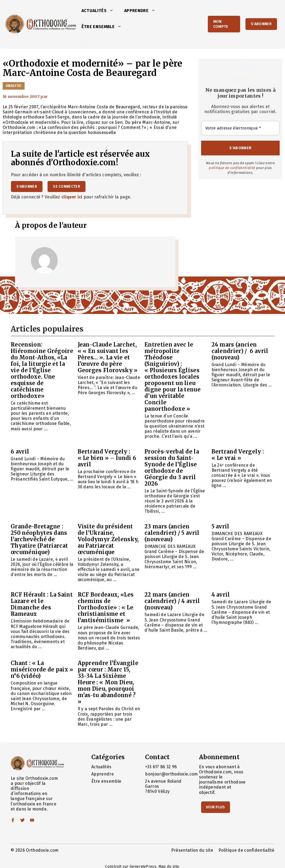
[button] (113, 11)
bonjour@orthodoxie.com (171, 774)
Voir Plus (216, 807)
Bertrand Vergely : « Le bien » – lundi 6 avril (107, 458)
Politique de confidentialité (246, 850)
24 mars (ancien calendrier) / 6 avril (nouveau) (240, 351)
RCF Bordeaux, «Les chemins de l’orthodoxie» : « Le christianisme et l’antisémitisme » (106, 607)
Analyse (14, 86)
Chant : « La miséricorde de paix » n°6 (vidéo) (42, 669)
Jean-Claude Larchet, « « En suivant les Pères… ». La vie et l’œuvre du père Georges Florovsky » (108, 357)
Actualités (100, 11)
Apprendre (142, 11)
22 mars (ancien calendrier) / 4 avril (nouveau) (172, 601)
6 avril (20, 452)
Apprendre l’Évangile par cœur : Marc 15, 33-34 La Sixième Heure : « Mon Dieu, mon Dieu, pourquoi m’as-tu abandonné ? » (108, 682)
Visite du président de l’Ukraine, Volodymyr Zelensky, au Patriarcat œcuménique (108, 539)
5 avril (220, 526)
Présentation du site (192, 850)
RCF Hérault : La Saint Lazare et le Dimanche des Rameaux (42, 604)
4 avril (221, 595)
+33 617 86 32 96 (161, 767)
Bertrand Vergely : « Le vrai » (238, 455)
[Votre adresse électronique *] (240, 128)
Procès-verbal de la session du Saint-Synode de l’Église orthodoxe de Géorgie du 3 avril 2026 (172, 468)
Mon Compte (221, 24)
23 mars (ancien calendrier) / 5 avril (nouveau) (172, 533)
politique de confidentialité (232, 168)
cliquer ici (72, 197)
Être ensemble (104, 27)
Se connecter (67, 187)
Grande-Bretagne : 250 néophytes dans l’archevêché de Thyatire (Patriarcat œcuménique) (39, 539)
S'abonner (261, 24)
